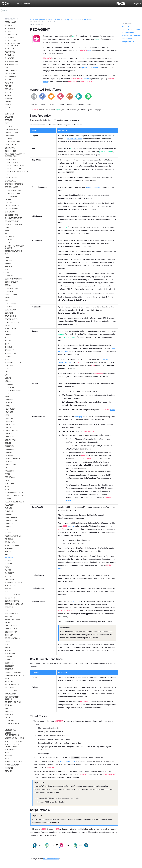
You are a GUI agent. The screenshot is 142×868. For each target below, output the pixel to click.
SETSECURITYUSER (12, 620)
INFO (7, 344)
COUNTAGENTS (11, 178)
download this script (51, 859)
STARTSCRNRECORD (13, 672)
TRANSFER (9, 711)
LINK (7, 372)
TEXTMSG (9, 705)
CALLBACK (9, 117)
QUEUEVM (9, 524)
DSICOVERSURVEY (12, 221)
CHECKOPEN (10, 136)
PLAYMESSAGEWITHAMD (14, 493)
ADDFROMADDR (11, 35)
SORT (7, 644)
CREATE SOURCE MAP (13, 190)
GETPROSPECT (11, 304)
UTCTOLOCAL (10, 730)
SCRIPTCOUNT (11, 586)
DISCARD (8, 203)
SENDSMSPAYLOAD (12, 638)
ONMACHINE (10, 437)
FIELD (7, 257)
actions (71, 526)
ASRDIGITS (9, 83)
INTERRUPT (9, 350)
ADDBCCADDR (10, 22)
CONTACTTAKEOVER (13, 169)
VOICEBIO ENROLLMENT (14, 738)
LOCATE (8, 378)
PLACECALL (10, 483)
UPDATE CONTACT (12, 724)
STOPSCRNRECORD (12, 685)
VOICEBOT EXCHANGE (14, 741)
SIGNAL (8, 623)
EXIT (7, 254)
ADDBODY (9, 25)
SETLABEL (9, 616)
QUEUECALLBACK (12, 520)
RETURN (8, 567)
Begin (45, 829)
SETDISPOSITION (11, 613)
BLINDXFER (9, 114)
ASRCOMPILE (10, 74)
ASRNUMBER (10, 89)
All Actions (14, 19)
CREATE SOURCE (11, 187)
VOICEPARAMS (11, 749)
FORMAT (8, 273)
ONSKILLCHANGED (12, 459)
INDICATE (8, 341)
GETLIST (8, 301)
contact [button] (61, 334)
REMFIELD (9, 539)
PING (7, 480)
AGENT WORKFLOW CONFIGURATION (13, 45)
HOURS (8, 332)
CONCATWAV (10, 148)
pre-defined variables (68, 761)
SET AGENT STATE (12, 601)
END (6, 234)
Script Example (128, 42)
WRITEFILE (9, 768)
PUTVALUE (9, 511)
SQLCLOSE (9, 651)
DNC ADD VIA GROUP (13, 206)
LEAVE (7, 369)
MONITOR (9, 403)
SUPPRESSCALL (11, 691)
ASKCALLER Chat (12, 61)
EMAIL (7, 230)
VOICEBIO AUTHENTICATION (12, 734)
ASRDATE (8, 80)
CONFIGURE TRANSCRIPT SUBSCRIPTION (15, 155)
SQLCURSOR (10, 654)
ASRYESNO (9, 98)
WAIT (7, 753)
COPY (7, 175)
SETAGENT (9, 607)
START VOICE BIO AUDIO (14, 675)
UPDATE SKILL (10, 721)
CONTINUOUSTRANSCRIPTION (15, 172)
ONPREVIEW (10, 446)
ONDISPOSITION (11, 431)
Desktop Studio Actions (72, 20)
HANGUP (8, 325)
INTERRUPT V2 (10, 353)
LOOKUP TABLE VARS (13, 390)
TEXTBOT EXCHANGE (13, 702)
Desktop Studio (54, 20)
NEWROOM (9, 412)
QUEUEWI (9, 527)
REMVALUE (9, 548)
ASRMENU (9, 86)
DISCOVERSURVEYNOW (14, 224)
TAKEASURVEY (11, 694)
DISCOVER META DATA (13, 218)
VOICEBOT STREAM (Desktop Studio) (12, 745)
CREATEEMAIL (10, 181)
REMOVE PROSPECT (13, 545)
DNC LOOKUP (10, 212)
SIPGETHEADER (11, 626)
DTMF (7, 227)
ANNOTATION (10, 58)
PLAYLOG (9, 490)
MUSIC (7, 406)
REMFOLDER (10, 542)
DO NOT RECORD (11, 215)
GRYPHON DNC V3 (12, 322)
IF (6, 338)
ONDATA (8, 428)
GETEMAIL (9, 298)
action (87, 79)
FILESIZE (8, 267)
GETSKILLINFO (11, 310)
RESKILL (8, 561)
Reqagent (126, 27)
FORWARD (9, 276)
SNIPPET (8, 641)
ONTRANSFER (10, 462)
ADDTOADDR (10, 38)
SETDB (7, 610)
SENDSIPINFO (10, 598)
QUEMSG (8, 514)
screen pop (78, 417)
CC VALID (9, 126)
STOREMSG (9, 688)
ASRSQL (8, 92)
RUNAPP (8, 570)
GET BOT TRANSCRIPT (13, 279)
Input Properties (128, 33)
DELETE (8, 200)
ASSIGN (8, 102)
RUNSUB (8, 576)
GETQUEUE (9, 307)
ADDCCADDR (10, 28)
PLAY (7, 486)
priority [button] (98, 39)
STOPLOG (9, 682)
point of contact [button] (106, 152)
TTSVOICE (9, 714)
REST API (8, 564)
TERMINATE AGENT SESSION (12, 698)
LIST (7, 375)
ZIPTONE (8, 771)
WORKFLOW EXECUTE (14, 762)
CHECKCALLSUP (11, 133)
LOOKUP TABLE (11, 387)
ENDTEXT (8, 240)
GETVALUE (9, 313)
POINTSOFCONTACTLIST (15, 496)
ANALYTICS (9, 55)
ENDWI (7, 243)
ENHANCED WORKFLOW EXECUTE (14, 247)
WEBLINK (8, 756)
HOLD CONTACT (11, 328)
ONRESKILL (9, 452)
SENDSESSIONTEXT (12, 595)
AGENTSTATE (10, 52)
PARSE (7, 474)
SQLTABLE (9, 669)
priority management (94, 187)
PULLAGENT (10, 505)
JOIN (7, 359)
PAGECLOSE (10, 471)
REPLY (7, 555)
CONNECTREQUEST (13, 162)
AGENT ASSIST (10, 41)
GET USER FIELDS (12, 294)
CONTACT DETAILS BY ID (14, 165)
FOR (7, 270)
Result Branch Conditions (132, 36)
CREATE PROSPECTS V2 (14, 184)
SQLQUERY (9, 663)
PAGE (7, 468)
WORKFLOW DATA (12, 765)
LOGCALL (9, 381)
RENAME (8, 551)
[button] (33, 10)
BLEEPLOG (9, 111)
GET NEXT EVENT (12, 282)
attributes (77, 601)
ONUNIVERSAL (11, 465)
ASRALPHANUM (11, 71)
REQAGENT (9, 558)
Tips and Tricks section (90, 68)
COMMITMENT (10, 145)
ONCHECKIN (10, 424)
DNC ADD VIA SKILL (12, 209)
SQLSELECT (10, 666)
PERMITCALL (10, 477)
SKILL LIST (9, 635)
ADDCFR (8, 31)
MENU (7, 397)
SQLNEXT (9, 660)
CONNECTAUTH (11, 159)
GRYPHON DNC (11, 316)
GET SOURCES (10, 291)
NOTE (7, 415)
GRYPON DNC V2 (11, 319)
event (89, 50)
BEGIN (7, 108)
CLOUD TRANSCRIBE (13, 142)
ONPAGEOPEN (10, 440)
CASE (7, 123)
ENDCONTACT (10, 237)
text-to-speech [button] (70, 337)
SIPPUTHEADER (11, 629)
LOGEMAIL (9, 384)
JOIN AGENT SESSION (13, 363)
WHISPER (8, 759)
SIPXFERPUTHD (11, 632)
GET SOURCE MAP (12, 288)
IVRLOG (8, 356)
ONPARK (8, 443)
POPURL (8, 499)
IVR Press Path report (74, 139)
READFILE (9, 530)
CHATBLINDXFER (11, 129)
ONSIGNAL (9, 455)
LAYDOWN (9, 366)
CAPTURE (9, 120)
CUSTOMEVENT (11, 196)
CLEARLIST (9, 139)
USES (7, 727)
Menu (57, 829)
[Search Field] (18, 10)
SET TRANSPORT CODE (14, 604)
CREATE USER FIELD (13, 193)
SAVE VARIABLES (11, 579)
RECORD (8, 533)
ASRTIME (8, 95)
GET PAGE (9, 285)
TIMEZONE (9, 708)
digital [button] (58, 110)
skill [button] (74, 36)
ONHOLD (8, 434)
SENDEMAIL (9, 589)
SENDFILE (9, 592)
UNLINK (8, 718)
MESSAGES (9, 400)
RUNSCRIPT (9, 573)
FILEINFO (9, 263)
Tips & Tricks (127, 39)
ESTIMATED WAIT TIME (14, 251)
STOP (7, 678)
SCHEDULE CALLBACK (14, 582)
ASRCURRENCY (11, 77)
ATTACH (8, 105)
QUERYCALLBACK (12, 517)
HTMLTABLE (9, 335)
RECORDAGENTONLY (13, 536)
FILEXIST (8, 260)
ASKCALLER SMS (11, 64)
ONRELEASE (10, 449)
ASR (6, 67)
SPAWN (8, 647)
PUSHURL (9, 508)
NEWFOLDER (10, 409)
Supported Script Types (131, 29)
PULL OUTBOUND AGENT (14, 502)
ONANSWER (9, 421)
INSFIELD (8, 347)
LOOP (7, 394)
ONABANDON (10, 418)
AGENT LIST (9, 49)
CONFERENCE (10, 151)
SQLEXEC (9, 657)
